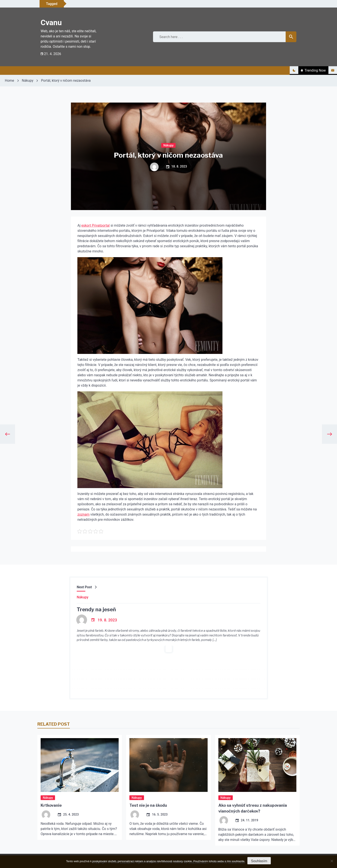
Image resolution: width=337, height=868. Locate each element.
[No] (332, 861)
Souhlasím (259, 861)
